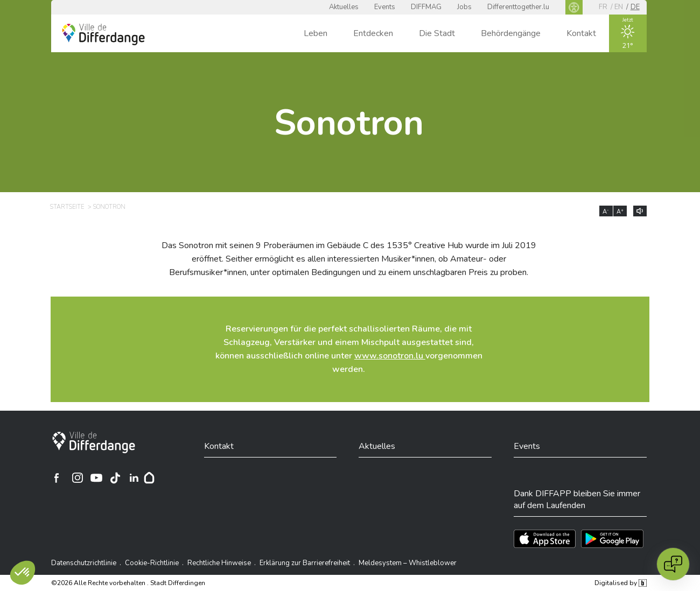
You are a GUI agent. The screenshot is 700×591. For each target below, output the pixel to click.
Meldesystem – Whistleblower (408, 563)
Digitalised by (620, 583)
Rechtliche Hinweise (219, 563)
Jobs (464, 7)
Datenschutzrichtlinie (84, 563)
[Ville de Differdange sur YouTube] (96, 478)
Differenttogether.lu (518, 7)
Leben (316, 33)
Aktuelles (344, 7)
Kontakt (581, 33)
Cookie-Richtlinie (152, 563)
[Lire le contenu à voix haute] (640, 211)
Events (385, 7)
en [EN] (619, 7)
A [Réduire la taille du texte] (606, 212)
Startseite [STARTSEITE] (67, 207)
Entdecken (373, 33)
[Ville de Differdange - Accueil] (103, 34)
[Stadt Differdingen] (94, 442)
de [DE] (635, 7)
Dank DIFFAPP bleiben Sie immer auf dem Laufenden (577, 499)
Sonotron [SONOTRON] (109, 207)
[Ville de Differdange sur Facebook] (57, 478)
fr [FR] (603, 7)
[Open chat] (673, 564)
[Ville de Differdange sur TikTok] (115, 478)
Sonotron (349, 123)
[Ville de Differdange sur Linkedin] (134, 478)
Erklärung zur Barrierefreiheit (305, 563)
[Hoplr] (149, 478)
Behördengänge (511, 33)
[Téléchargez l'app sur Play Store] (612, 539)
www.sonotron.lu (390, 356)
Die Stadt (437, 33)
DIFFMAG (426, 7)
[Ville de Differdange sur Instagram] (78, 478)
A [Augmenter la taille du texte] (620, 212)
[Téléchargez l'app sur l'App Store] (545, 539)
